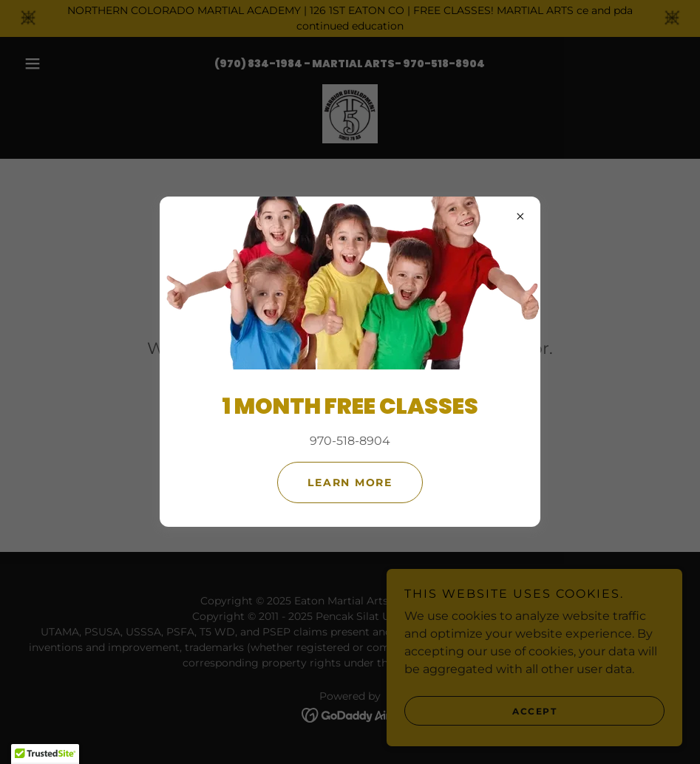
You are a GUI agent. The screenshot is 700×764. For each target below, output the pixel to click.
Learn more (350, 482)
